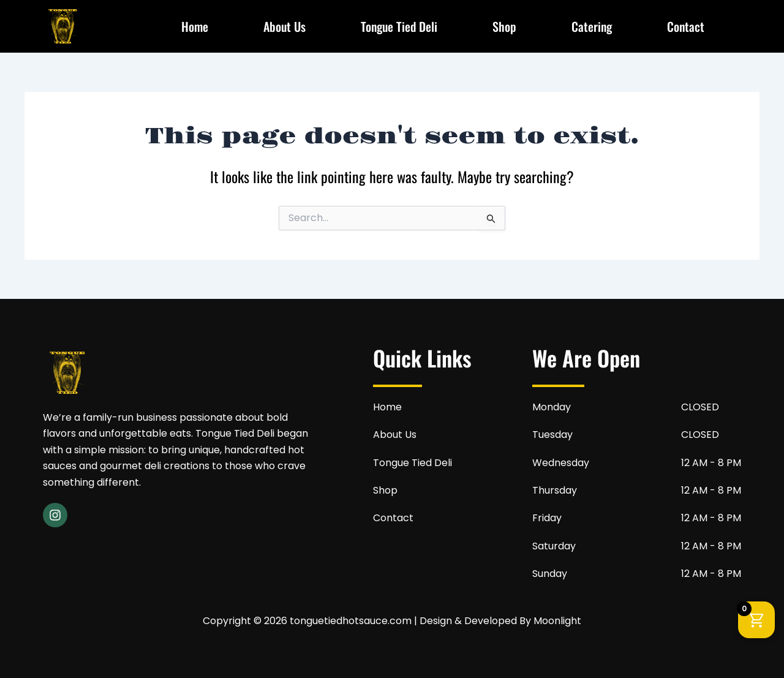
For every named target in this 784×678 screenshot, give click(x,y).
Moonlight (557, 621)
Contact (686, 26)
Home (195, 26)
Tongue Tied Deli (399, 26)
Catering (592, 26)
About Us (285, 26)
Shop (504, 26)
